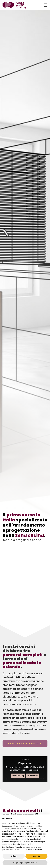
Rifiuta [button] (14, 856)
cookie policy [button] (41, 834)
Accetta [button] (36, 856)
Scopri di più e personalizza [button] (25, 863)
